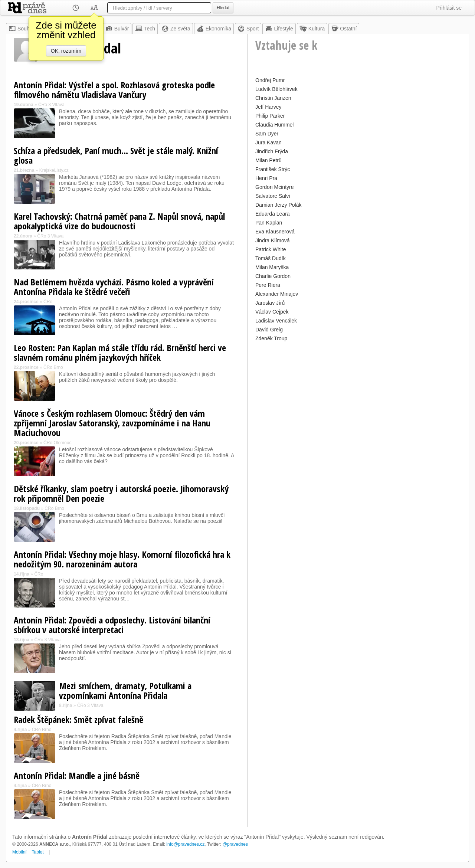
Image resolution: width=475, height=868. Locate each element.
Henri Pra (266, 178)
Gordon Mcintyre (274, 187)
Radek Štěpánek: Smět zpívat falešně (78, 719)
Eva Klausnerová (275, 232)
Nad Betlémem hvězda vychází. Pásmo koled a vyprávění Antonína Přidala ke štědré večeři (114, 287)
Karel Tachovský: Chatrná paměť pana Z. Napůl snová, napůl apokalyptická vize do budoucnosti (119, 221)
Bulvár (117, 29)
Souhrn (21, 29)
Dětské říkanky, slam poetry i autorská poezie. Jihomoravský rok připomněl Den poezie (121, 493)
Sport (248, 29)
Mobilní (19, 852)
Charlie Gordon (273, 276)
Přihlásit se (449, 8)
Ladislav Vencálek (276, 321)
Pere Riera (268, 285)
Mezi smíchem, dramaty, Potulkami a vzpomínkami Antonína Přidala (125, 690)
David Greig (269, 330)
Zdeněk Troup (271, 338)
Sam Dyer (267, 134)
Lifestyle (279, 29)
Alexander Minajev (277, 294)
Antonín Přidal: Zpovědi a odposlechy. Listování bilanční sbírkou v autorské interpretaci (112, 625)
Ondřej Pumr (270, 80)
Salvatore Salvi (273, 196)
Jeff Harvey (268, 107)
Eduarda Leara (273, 214)
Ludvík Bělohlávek (276, 89)
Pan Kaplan (269, 223)
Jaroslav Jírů (270, 303)
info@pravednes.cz (185, 844)
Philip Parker (270, 116)
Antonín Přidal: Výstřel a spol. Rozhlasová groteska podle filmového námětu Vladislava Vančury (114, 90)
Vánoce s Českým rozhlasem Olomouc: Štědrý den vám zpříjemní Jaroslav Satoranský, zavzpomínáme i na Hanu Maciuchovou (112, 423)
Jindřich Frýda (272, 151)
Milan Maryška (272, 267)
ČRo (48, 302)
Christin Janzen (273, 98)
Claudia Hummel (274, 125)
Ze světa (176, 29)
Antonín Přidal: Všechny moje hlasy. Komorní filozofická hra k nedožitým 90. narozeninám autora (122, 559)
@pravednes (235, 844)
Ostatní (344, 29)
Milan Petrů (268, 160)
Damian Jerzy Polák (279, 205)
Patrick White (271, 249)
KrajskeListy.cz (54, 170)
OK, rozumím (66, 51)
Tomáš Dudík (271, 258)
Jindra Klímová (273, 240)
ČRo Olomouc (57, 443)
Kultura (312, 29)
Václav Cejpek (272, 312)
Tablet (38, 852)
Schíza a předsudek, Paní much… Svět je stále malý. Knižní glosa (116, 155)
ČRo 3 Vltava (51, 105)
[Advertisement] (358, 396)
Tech (145, 29)
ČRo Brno (53, 367)
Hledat (223, 8)
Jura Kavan (268, 143)
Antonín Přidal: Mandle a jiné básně (77, 775)
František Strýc (273, 169)
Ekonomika (214, 29)
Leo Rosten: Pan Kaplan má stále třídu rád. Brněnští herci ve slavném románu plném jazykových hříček (120, 352)
